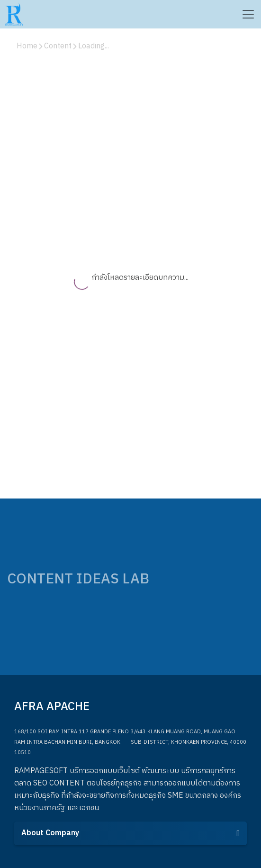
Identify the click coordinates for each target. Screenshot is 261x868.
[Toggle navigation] (248, 14)
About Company (130, 833)
